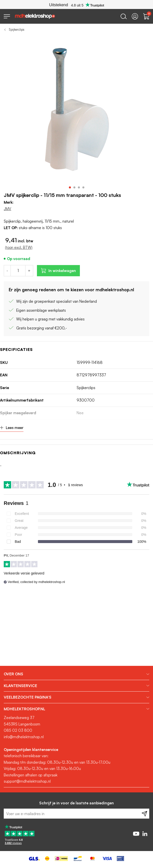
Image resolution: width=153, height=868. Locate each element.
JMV (7, 209)
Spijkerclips (17, 29)
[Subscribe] (144, 814)
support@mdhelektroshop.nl (27, 781)
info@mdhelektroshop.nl (24, 737)
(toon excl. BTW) (19, 247)
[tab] (76, 674)
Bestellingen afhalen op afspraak (31, 775)
